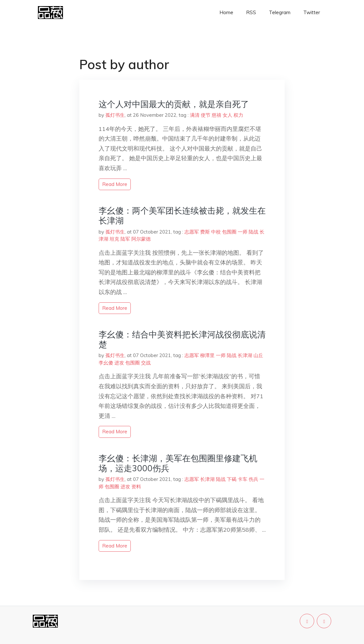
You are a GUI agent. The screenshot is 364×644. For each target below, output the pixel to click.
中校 (216, 232)
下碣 (232, 479)
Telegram (280, 12)
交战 (146, 363)
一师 (243, 232)
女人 (227, 115)
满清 (195, 115)
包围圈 (229, 232)
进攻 (119, 363)
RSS (251, 12)
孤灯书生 (115, 115)
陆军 (125, 239)
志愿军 (192, 232)
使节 (206, 115)
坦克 (114, 239)
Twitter (312, 12)
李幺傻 (106, 363)
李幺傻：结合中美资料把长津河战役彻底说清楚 (182, 339)
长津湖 (245, 355)
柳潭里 (207, 355)
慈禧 (217, 115)
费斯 (205, 232)
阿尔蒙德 (141, 239)
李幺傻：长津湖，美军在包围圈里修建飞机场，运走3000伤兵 (178, 463)
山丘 (258, 355)
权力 (238, 115)
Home (226, 12)
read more (115, 184)
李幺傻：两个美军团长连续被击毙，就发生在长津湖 (182, 216)
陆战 (253, 232)
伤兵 (253, 479)
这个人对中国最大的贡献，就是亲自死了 (174, 104)
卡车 (243, 479)
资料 (136, 487)
